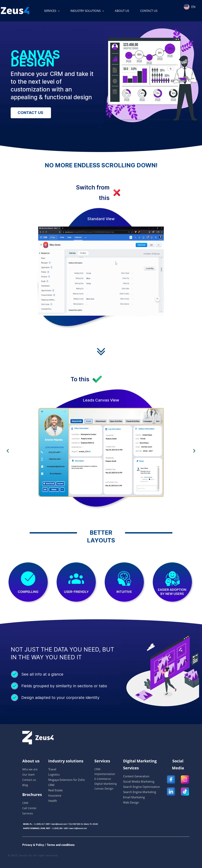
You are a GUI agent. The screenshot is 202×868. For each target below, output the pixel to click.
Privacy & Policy (33, 845)
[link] (151, 29)
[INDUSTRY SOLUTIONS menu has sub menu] (87, 11)
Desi (107, 788)
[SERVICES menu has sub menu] (52, 11)
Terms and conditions (60, 845)
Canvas (99, 788)
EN (190, 7)
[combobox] (192, 4)
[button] (8, 451)
